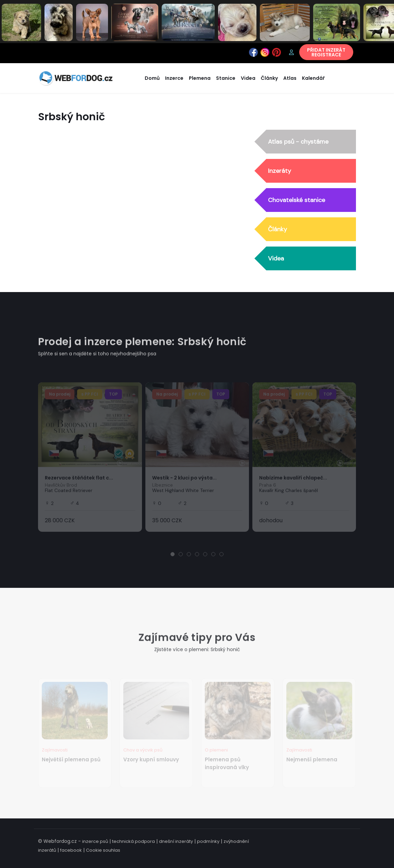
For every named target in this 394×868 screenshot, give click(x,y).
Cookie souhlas (103, 850)
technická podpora (133, 841)
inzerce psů (95, 841)
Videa (276, 258)
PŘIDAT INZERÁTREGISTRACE (326, 52)
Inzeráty (280, 171)
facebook (71, 850)
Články (277, 229)
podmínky (208, 841)
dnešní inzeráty (176, 841)
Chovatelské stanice (297, 200)
